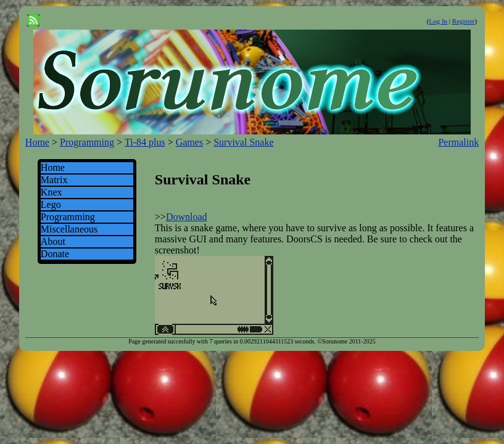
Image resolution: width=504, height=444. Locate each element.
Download (187, 217)
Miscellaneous (69, 229)
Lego (51, 204)
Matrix (54, 180)
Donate (55, 254)
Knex (52, 192)
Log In (438, 21)
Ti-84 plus (145, 142)
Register (464, 21)
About (53, 241)
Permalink (458, 142)
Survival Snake (243, 142)
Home (37, 142)
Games (189, 142)
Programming (87, 142)
